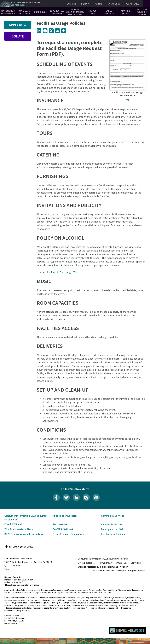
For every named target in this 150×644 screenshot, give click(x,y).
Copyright (136, 563)
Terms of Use (121, 563)
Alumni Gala (132, 4)
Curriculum (41, 12)
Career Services (109, 12)
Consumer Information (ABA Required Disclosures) (103, 559)
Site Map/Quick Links (21, 547)
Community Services (113, 516)
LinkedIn (76, 497)
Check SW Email (13, 524)
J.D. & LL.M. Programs (24, 12)
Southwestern (27, 4)
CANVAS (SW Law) (63, 529)
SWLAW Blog (114, 4)
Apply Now (18, 25)
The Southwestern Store (19, 529)
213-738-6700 (14, 566)
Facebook (56, 497)
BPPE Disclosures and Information (24, 534)
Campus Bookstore (112, 524)
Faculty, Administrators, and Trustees (75, 12)
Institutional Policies (113, 534)
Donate (18, 36)
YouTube (96, 497)
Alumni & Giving (126, 12)
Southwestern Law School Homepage (127, 631)
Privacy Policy (105, 563)
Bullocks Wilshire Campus (142, 12)
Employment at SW (112, 529)
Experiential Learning (57, 12)
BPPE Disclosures (87, 563)
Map (7, 569)
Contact (71, 4)
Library (85, 4)
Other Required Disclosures (68, 534)
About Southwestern (65, 516)
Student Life (93, 12)
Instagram (86, 497)
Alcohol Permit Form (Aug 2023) (60, 272)
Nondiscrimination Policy (115, 567)
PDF (128, 100)
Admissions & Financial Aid (8, 12)
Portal (98, 4)
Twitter (66, 497)
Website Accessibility (88, 567)
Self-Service (60, 524)
